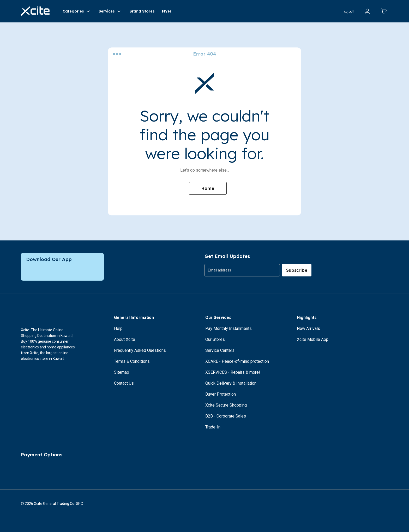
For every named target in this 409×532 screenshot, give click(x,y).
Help (118, 328)
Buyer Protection (221, 394)
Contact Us (124, 383)
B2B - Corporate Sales (226, 416)
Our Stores (215, 339)
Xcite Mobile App (313, 339)
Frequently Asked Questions (140, 350)
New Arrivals (308, 328)
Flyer (167, 11)
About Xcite (125, 339)
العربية (349, 11)
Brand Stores (142, 11)
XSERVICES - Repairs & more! (233, 372)
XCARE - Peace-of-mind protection (237, 361)
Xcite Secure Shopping (226, 405)
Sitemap (122, 372)
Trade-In (213, 427)
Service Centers (220, 350)
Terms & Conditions (132, 361)
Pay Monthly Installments (228, 328)
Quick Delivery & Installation (231, 383)
